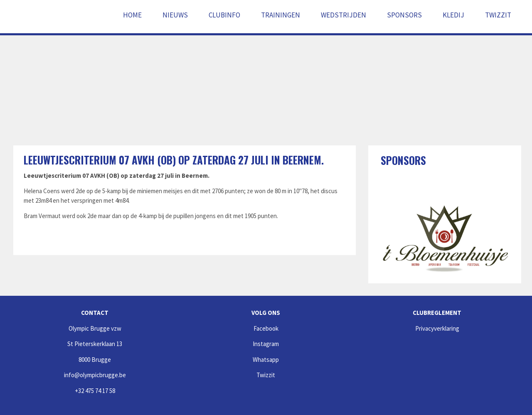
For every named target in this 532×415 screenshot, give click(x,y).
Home (132, 15)
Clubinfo (224, 15)
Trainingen (281, 15)
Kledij (453, 15)
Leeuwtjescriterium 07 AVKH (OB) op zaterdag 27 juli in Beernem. (174, 160)
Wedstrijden (344, 15)
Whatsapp (266, 360)
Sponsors (404, 15)
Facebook (266, 328)
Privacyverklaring (437, 328)
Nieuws (175, 15)
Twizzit (498, 15)
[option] (445, 236)
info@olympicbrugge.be (95, 375)
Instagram (266, 344)
